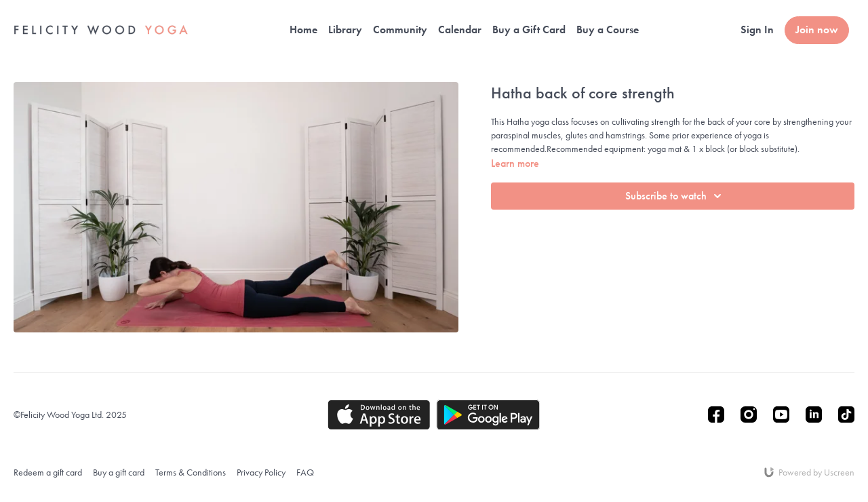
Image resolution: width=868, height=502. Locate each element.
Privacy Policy (261, 472)
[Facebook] (716, 414)
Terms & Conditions (191, 472)
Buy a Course (608, 30)
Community (400, 30)
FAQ (305, 472)
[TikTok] (846, 414)
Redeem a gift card (48, 472)
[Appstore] (379, 415)
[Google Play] (488, 415)
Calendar (460, 30)
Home (303, 30)
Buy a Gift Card (529, 30)
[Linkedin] (814, 414)
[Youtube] (781, 414)
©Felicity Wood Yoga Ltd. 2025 (70, 414)
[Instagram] (749, 414)
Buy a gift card (119, 472)
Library (345, 30)
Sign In (757, 30)
